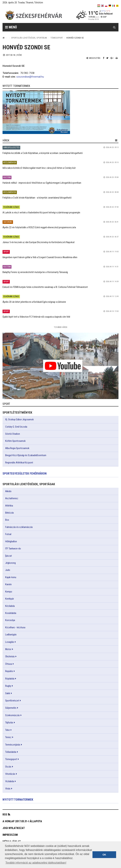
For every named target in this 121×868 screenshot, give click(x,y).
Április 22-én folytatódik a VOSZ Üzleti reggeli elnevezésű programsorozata (39, 227)
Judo (8, 570)
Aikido (8, 491)
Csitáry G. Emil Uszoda (16, 427)
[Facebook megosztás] (104, 58)
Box (7, 520)
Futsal (8, 534)
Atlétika (9, 506)
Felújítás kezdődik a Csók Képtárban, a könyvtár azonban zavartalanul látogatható (43, 153)
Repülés (9, 671)
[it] (114, 6)
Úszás (8, 767)
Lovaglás (10, 642)
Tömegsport (57, 38)
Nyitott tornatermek (18, 799)
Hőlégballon (11, 541)
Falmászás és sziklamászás (19, 527)
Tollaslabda (11, 752)
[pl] (106, 6)
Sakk (8, 693)
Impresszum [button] (10, 835)
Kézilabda (10, 606)
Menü (11, 27)
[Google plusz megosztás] (112, 58)
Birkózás (10, 513)
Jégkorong (10, 563)
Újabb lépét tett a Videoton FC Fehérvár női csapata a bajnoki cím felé (36, 317)
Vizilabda (10, 781)
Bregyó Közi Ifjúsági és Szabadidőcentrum (26, 455)
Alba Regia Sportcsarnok (17, 448)
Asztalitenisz (12, 498)
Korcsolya (10, 620)
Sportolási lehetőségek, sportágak (29, 38)
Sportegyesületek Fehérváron (25, 473)
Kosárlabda (11, 613)
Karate (8, 584)
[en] (102, 6)
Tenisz (8, 737)
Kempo (9, 592)
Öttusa (9, 664)
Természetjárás (13, 745)
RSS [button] (5, 815)
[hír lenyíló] (116, 140)
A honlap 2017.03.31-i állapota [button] (22, 821)
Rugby (8, 686)
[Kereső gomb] (114, 27)
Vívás (8, 789)
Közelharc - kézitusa (15, 627)
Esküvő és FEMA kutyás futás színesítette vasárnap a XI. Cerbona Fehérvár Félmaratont (45, 287)
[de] (110, 6)
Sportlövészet (12, 701)
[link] (60, 112)
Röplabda (10, 679)
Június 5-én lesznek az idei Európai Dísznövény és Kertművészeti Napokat (39, 242)
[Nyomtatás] (117, 58)
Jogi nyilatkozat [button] (14, 828)
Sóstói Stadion (13, 434)
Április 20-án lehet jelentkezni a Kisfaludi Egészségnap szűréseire (34, 302)
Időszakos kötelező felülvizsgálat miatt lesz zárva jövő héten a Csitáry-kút (39, 168)
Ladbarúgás (11, 635)
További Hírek (61, 327)
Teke (8, 730)
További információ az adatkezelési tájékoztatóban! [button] (36, 863)
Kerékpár (10, 599)
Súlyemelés (11, 708)
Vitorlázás (10, 774)
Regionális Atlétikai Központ (19, 463)
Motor (8, 649)
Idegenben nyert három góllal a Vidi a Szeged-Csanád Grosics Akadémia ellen (40, 257)
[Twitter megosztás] (107, 58)
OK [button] (104, 855)
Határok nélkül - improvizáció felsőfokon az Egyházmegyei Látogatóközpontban (42, 183)
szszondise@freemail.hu (30, 77)
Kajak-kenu (11, 577)
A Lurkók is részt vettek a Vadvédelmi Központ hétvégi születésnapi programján (41, 213)
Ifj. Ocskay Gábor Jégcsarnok (19, 419)
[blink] (117, 6)
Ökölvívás (10, 656)
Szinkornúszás (12, 715)
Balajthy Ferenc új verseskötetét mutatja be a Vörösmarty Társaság (35, 272)
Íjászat (9, 556)
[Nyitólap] (4, 38)
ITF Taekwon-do (13, 549)
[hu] (99, 6)
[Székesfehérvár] (34, 15)
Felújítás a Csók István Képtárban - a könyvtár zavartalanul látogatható (37, 198)
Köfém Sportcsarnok (15, 441)
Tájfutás (9, 723)
